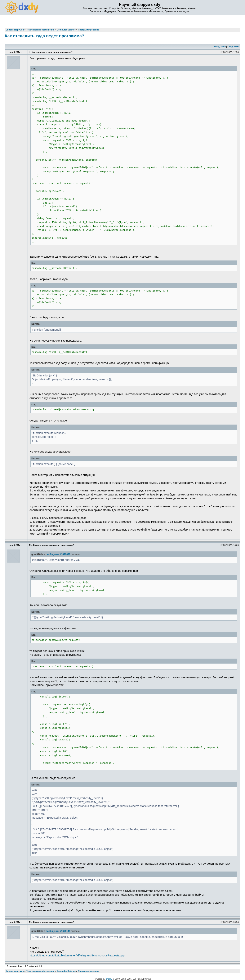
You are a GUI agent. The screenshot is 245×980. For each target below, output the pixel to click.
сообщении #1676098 (58, 554)
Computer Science (66, 971)
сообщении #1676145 (58, 931)
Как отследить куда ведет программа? (45, 36)
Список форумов (15, 971)
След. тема (233, 47)
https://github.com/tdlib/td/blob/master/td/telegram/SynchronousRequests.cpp (77, 955)
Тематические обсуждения (40, 971)
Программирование (88, 971)
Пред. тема (220, 47)
